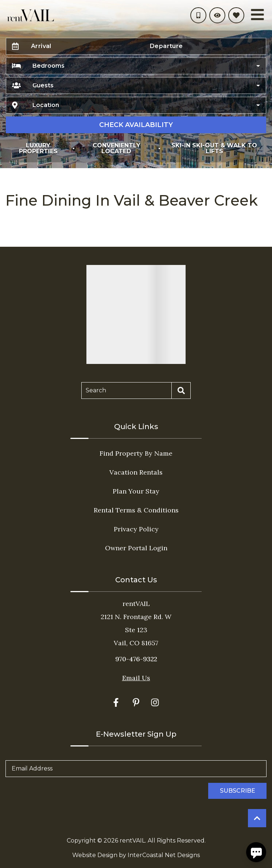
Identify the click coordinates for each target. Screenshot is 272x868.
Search (96, 390)
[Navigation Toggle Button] (257, 15)
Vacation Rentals (136, 472)
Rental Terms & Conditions (136, 510)
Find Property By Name (136, 453)
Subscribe (238, 791)
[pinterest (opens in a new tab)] (136, 702)
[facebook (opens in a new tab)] (117, 702)
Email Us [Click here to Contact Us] (136, 678)
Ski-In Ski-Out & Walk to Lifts (214, 148)
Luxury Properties (38, 148)
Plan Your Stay (136, 491)
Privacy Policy (136, 529)
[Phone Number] (198, 15)
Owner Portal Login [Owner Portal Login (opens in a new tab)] (136, 548)
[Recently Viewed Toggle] (217, 15)
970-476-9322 (136, 659)
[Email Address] (136, 769)
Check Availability (136, 125)
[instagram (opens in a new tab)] (155, 702)
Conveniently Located (116, 148)
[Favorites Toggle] (236, 15)
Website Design (95, 855)
